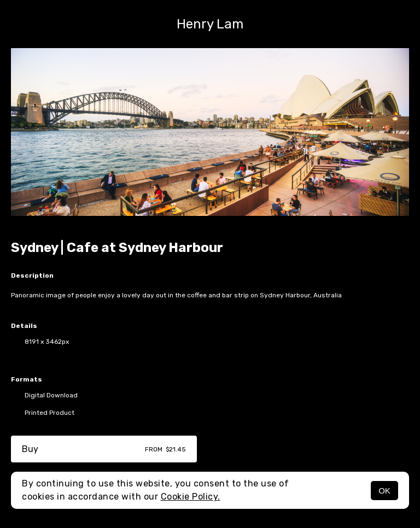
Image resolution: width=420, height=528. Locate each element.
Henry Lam (210, 24)
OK (384, 491)
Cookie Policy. (191, 497)
